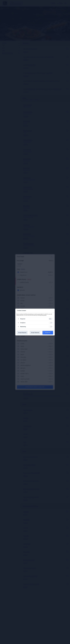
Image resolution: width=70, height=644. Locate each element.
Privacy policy (44, 315)
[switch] (51, 319)
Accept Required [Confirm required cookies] (22, 333)
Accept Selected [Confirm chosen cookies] (35, 333)
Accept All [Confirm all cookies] (48, 333)
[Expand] (18, 319)
